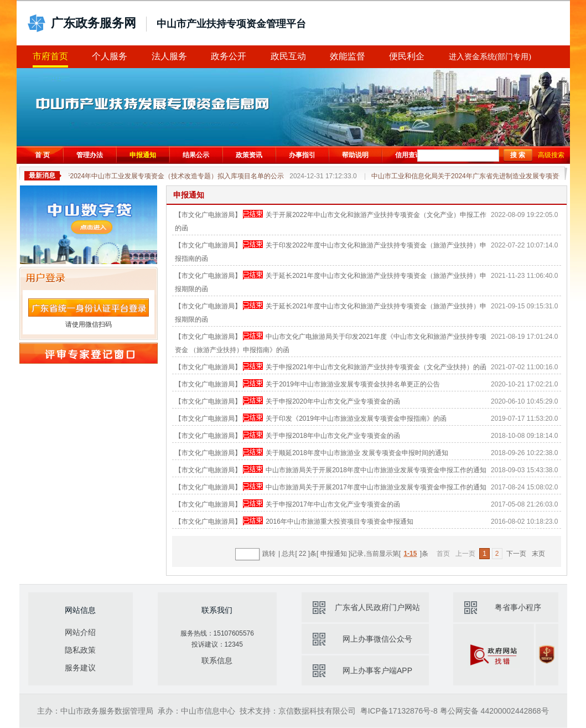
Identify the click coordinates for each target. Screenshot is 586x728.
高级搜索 (551, 155)
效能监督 (348, 56)
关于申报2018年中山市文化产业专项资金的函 (333, 436)
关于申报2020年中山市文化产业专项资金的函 (333, 401)
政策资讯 (249, 155)
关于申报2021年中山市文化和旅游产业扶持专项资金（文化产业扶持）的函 (376, 367)
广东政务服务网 (94, 23)
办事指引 (302, 155)
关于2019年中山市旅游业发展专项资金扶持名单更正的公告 (353, 384)
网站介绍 (80, 632)
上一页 (465, 554)
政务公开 (229, 56)
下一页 (516, 554)
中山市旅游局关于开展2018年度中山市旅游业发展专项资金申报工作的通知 (376, 470)
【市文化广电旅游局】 (208, 215)
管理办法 (90, 155)
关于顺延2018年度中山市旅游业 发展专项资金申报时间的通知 (357, 453)
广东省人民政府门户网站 (377, 607)
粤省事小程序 (518, 607)
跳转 (269, 554)
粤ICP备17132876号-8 (399, 711)
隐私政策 (80, 650)
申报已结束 (253, 214)
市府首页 (50, 56)
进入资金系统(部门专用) (490, 57)
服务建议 (80, 668)
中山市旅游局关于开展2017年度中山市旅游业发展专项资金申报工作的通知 (376, 487)
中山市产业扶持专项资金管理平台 (231, 24)
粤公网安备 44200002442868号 (494, 711)
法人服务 (169, 56)
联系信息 (217, 660)
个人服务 (110, 56)
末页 (538, 554)
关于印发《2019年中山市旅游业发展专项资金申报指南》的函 (356, 419)
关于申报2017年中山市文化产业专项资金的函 (333, 504)
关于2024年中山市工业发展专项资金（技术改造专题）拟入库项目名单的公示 (209, 176)
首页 (443, 554)
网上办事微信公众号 (377, 639)
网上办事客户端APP (377, 670)
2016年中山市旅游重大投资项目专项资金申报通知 (339, 522)
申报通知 (143, 155)
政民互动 (288, 56)
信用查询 (408, 155)
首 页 (42, 155)
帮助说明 (355, 155)
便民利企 (407, 56)
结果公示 (196, 155)
